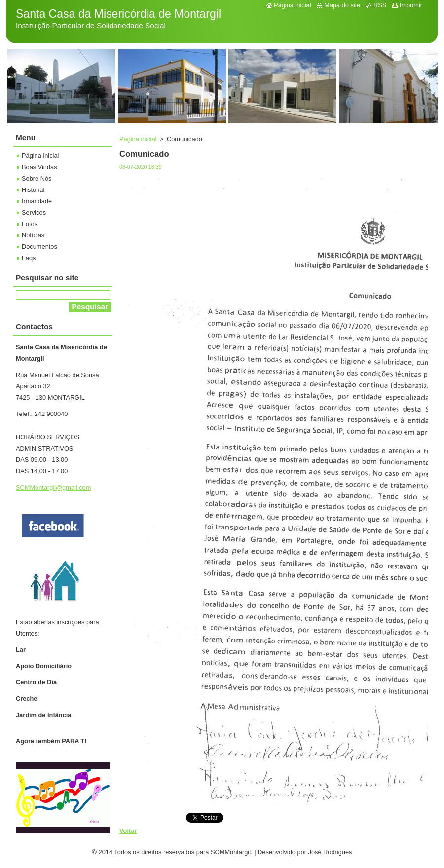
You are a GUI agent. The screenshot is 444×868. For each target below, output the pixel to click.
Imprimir (411, 5)
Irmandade (37, 201)
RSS (380, 5)
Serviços (34, 212)
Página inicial (138, 139)
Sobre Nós (37, 178)
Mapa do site (342, 5)
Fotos (30, 224)
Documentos (39, 246)
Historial (33, 190)
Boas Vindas (39, 167)
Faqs (29, 258)
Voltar (128, 831)
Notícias (33, 235)
